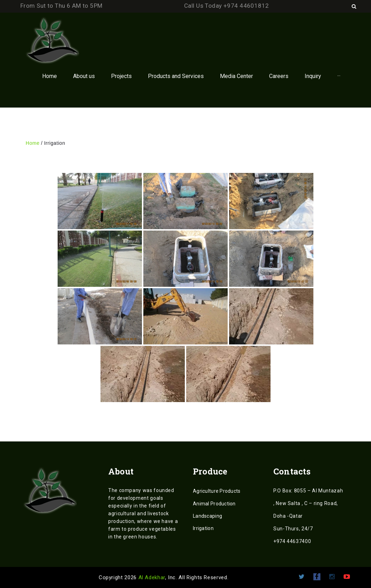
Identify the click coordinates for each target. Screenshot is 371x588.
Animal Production (214, 504)
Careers (279, 76)
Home (50, 76)
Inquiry (313, 76)
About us (84, 76)
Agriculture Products (217, 491)
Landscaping (207, 516)
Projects (121, 76)
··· (339, 76)
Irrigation (203, 528)
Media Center (236, 76)
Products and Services (176, 76)
